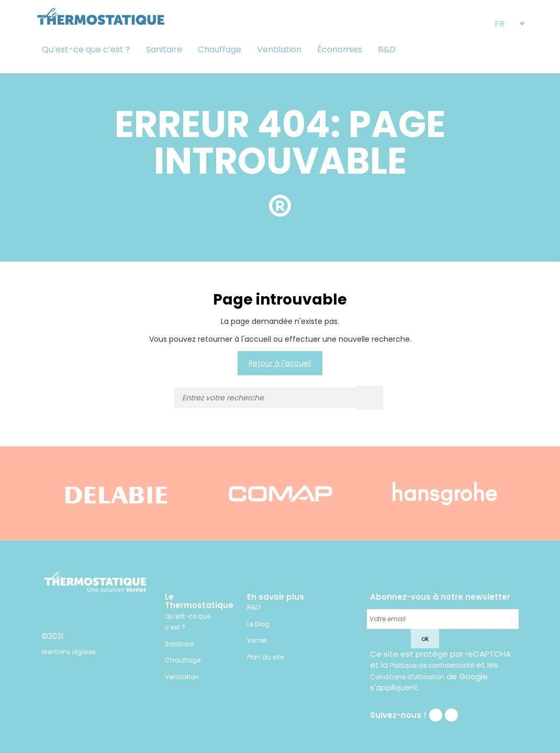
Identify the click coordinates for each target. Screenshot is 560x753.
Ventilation (279, 49)
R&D (387, 49)
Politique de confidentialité (432, 665)
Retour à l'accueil (280, 363)
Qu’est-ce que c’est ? (86, 49)
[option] (116, 493)
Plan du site (265, 657)
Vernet (257, 640)
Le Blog (258, 624)
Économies (340, 49)
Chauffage (220, 49)
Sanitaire (164, 49)
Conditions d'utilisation (407, 677)
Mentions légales (69, 652)
